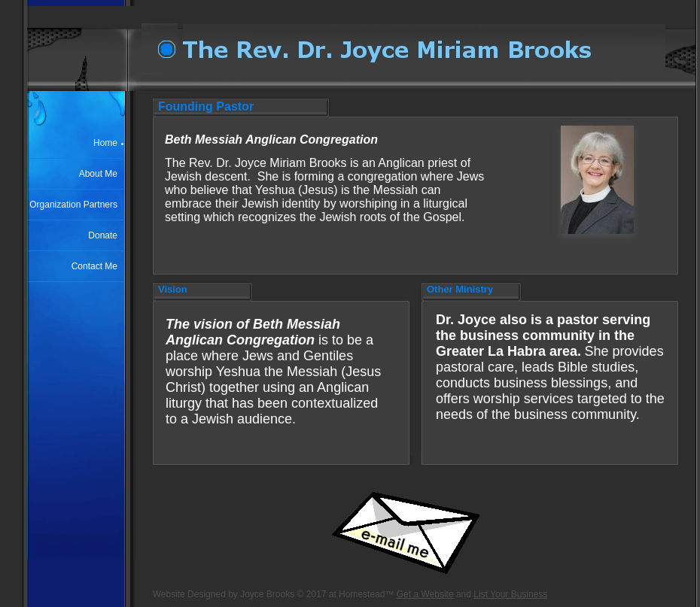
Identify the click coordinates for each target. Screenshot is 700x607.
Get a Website (425, 594)
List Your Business (510, 594)
